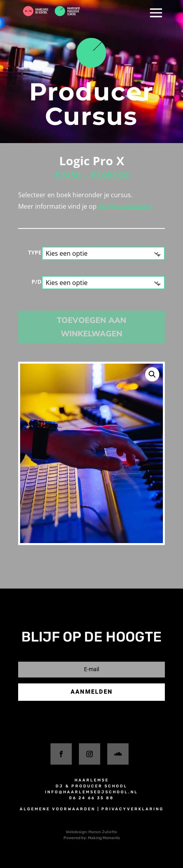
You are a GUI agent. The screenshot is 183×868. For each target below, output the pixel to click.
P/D (36, 282)
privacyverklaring (133, 809)
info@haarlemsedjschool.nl (91, 792)
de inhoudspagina (125, 206)
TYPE (35, 252)
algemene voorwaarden (58, 809)
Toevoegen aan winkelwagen (91, 327)
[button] (152, 374)
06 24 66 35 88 (91, 798)
